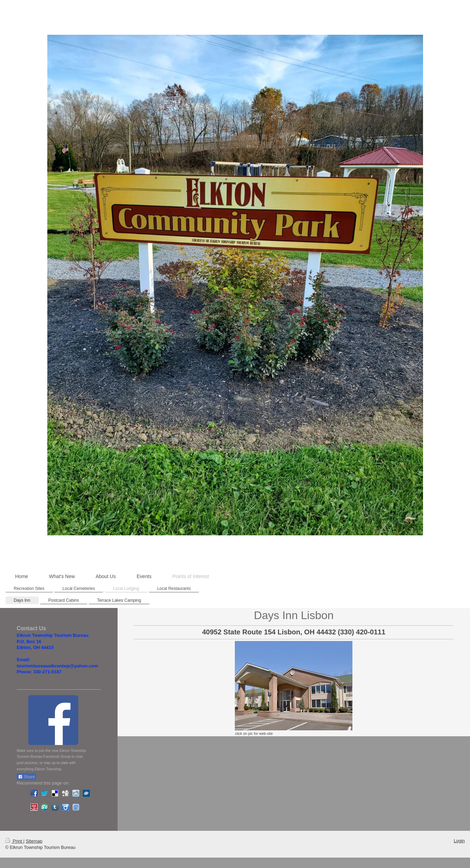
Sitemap (34, 841)
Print (14, 841)
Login (459, 841)
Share (26, 777)
